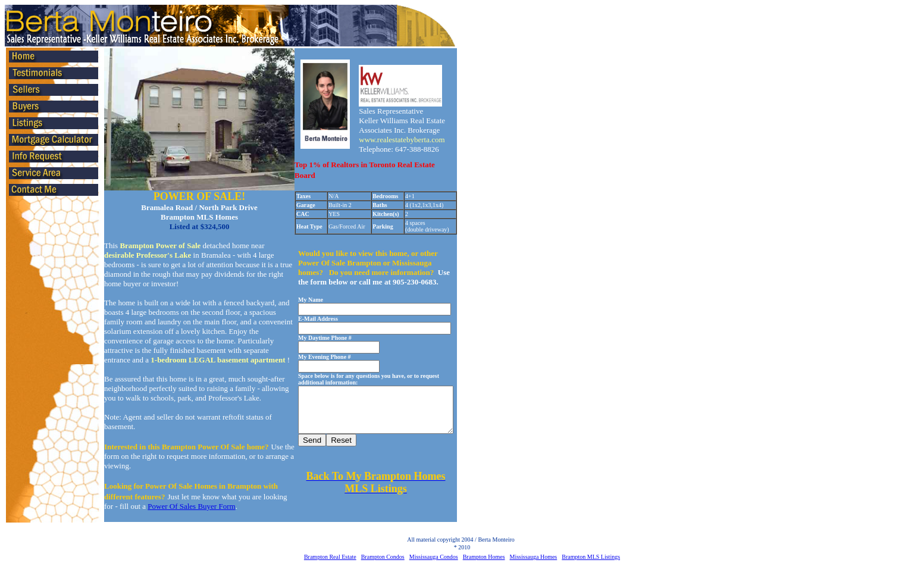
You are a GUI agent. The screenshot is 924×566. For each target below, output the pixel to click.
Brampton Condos (383, 557)
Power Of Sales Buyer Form (191, 506)
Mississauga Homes (534, 557)
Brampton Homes (484, 557)
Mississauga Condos (434, 557)
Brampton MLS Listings (591, 557)
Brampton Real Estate (330, 557)
